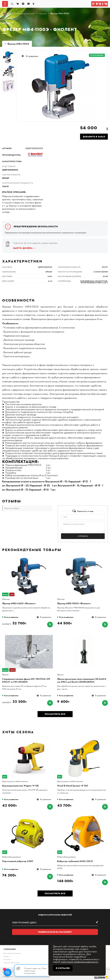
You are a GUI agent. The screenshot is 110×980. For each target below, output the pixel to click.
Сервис (7, 956)
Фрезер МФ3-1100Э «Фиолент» (74, 603)
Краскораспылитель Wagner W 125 (20, 786)
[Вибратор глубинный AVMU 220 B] (84, 816)
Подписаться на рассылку (55, 932)
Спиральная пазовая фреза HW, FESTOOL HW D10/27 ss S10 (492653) (26, 680)
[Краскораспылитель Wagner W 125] (29, 741)
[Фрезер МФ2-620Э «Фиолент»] (29, 559)
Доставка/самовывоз (12, 953)
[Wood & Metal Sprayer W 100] (84, 741)
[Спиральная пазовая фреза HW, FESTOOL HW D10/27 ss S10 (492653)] (29, 634)
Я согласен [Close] (63, 968)
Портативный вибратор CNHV (18, 861)
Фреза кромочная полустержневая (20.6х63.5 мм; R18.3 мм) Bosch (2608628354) (82, 680)
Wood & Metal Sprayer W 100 (73, 786)
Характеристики (12, 161)
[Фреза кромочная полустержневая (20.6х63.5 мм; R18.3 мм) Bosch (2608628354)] (84, 634)
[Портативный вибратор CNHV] (29, 816)
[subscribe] (55, 922)
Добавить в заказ (94, 137)
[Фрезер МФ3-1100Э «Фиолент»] (84, 559)
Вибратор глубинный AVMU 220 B (75, 861)
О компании (10, 949)
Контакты (7, 959)
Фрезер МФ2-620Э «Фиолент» (19, 603)
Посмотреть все (55, 714)
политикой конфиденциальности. (80, 962)
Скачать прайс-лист (11, 962)
